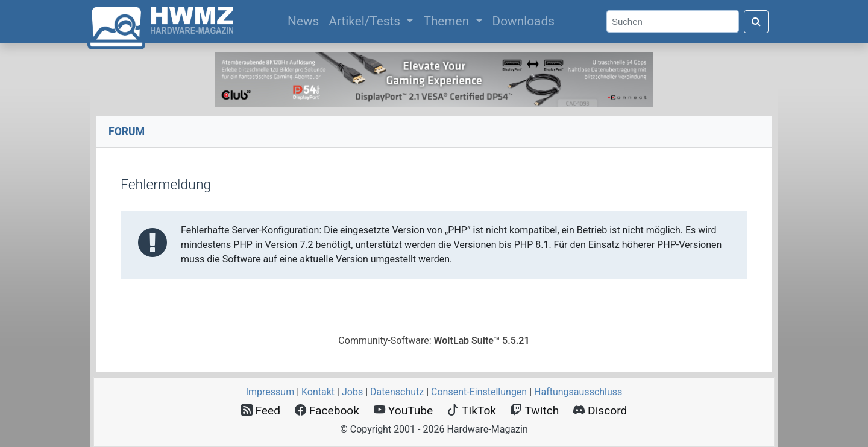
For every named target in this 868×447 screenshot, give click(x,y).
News (306, 20)
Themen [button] (448, 21)
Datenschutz (397, 392)
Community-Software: (434, 341)
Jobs (352, 392)
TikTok (472, 411)
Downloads (524, 21)
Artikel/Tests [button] (366, 21)
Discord (600, 411)
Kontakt (318, 392)
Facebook (327, 411)
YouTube (403, 411)
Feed (261, 411)
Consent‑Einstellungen (479, 392)
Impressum (270, 392)
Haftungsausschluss (578, 392)
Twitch (535, 411)
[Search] (673, 21)
